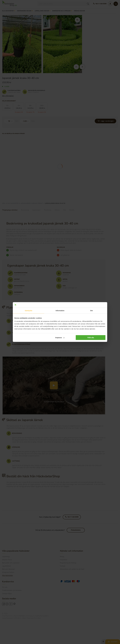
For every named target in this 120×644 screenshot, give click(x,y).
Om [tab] (91, 310)
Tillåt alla (91, 338)
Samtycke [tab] (29, 310)
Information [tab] (60, 310)
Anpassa (60, 338)
